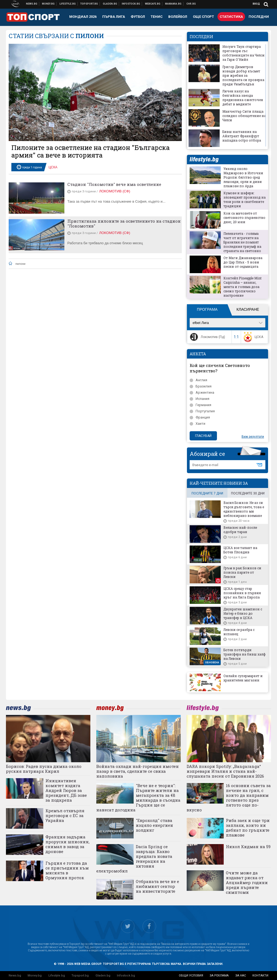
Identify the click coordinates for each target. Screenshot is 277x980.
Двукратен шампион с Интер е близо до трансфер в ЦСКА (243, 613)
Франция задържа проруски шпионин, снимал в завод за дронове (67, 844)
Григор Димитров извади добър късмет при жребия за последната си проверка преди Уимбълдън (243, 75)
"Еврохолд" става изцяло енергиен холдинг (154, 825)
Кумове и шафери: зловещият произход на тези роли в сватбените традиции (245, 199)
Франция (200, 417)
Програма (207, 309)
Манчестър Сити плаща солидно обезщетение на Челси (244, 116)
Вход (256, 4)
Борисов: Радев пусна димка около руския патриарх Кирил (44, 769)
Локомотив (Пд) (207, 337)
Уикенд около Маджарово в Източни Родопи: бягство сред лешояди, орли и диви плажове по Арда (243, 177)
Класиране (248, 309)
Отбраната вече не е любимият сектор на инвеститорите (157, 886)
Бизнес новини (48, 4)
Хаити (197, 424)
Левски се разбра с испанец (239, 632)
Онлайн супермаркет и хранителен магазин (243, 678)
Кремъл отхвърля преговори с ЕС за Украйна (65, 815)
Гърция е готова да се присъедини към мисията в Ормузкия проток (67, 870)
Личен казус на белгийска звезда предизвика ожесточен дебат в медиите (243, 98)
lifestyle (204, 160)
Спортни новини (89, 4)
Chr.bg (191, 4)
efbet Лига (201, 323)
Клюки (68, 4)
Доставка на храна (110, 4)
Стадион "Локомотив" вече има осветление (114, 184)
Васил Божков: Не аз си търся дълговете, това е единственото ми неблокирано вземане (244, 509)
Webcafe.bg (153, 4)
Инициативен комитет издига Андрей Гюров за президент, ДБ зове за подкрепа (66, 790)
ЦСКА (53, 167)
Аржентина (202, 392)
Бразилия (201, 386)
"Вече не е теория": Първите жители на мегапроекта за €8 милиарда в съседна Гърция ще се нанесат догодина (138, 798)
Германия (200, 405)
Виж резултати (253, 437)
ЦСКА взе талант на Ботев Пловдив (240, 550)
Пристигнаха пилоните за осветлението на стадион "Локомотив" (124, 223)
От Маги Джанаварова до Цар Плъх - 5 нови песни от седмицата (243, 262)
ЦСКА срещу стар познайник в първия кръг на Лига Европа (242, 593)
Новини (32, 4)
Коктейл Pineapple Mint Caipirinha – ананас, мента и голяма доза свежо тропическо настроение (243, 287)
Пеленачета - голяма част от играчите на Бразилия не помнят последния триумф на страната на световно (242, 242)
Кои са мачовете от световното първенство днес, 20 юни (244, 218)
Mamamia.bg (173, 4)
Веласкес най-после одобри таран (240, 530)
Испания (199, 399)
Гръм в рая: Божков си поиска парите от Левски (242, 572)
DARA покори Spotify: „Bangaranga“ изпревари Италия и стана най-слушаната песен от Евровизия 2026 (225, 771)
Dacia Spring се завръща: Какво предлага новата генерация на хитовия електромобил (134, 859)
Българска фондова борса (131, 4)
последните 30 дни (248, 493)
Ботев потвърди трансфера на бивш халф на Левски (245, 654)
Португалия (202, 411)
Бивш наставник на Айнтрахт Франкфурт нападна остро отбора (242, 136)
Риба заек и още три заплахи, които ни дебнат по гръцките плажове (248, 828)
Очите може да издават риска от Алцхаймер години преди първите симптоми (247, 882)
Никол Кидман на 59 (248, 847)
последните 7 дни (207, 493)
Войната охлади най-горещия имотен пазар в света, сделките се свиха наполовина (138, 771)
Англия (198, 380)
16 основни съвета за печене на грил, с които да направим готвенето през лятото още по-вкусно (229, 798)
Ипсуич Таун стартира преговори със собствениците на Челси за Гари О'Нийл (243, 53)
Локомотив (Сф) (115, 191)
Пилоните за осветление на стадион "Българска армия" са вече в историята (90, 151)
